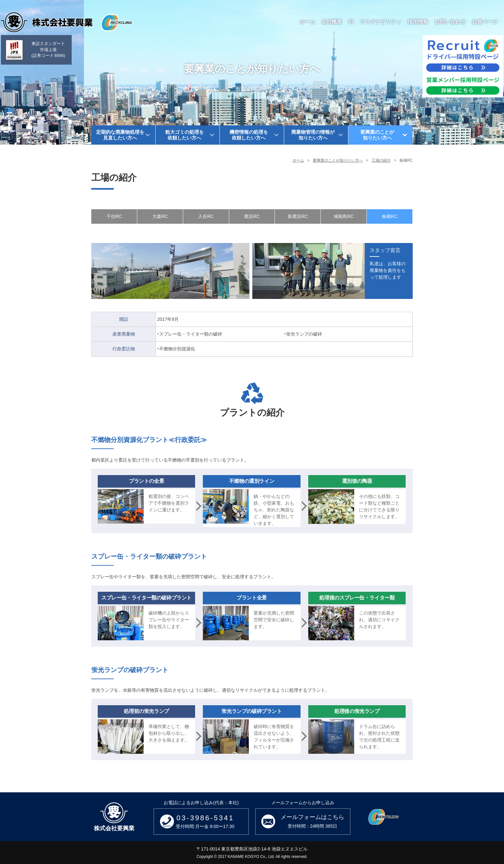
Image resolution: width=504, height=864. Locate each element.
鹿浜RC (252, 216)
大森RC (160, 216)
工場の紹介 (381, 160)
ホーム (298, 160)
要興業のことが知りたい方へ (338, 160)
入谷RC (206, 216)
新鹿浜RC (298, 216)
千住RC (114, 216)
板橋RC (390, 216)
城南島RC (344, 216)
